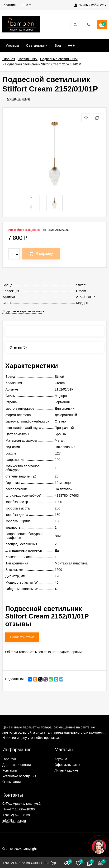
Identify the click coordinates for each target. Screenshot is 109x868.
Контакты (9, 770)
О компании (12, 782)
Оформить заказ (67, 765)
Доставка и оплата (17, 765)
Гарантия (9, 759)
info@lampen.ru (14, 821)
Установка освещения (19, 776)
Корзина (61, 759)
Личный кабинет (67, 770)
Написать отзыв (22, 637)
